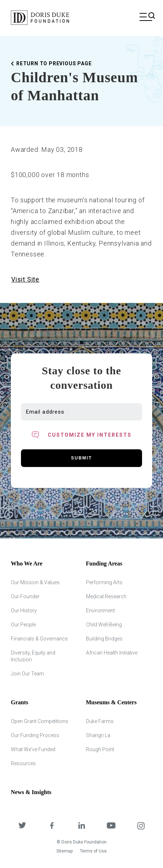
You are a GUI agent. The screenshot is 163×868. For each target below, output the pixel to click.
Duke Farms (100, 721)
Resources (23, 763)
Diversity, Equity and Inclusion (33, 656)
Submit (82, 458)
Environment (100, 611)
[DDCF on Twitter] (22, 826)
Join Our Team (27, 674)
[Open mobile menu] (146, 18)
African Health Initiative (112, 653)
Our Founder (25, 596)
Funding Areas (104, 563)
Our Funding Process (35, 735)
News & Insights (31, 792)
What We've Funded (33, 749)
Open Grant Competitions (40, 721)
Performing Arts (104, 582)
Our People (23, 625)
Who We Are (27, 563)
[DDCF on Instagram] (141, 826)
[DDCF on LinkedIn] (81, 826)
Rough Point (100, 749)
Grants (20, 702)
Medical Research (106, 596)
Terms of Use (93, 851)
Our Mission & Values (35, 582)
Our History (24, 611)
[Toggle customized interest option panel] (81, 435)
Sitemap (65, 851)
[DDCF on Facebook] (52, 826)
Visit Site (25, 279)
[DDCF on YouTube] (111, 826)
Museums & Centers (111, 702)
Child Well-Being (104, 625)
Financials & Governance (39, 639)
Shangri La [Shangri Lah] (98, 735)
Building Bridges (104, 639)
